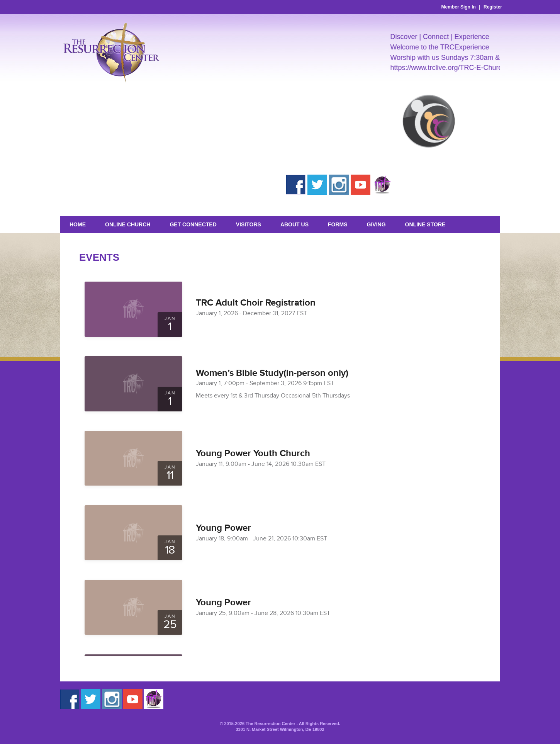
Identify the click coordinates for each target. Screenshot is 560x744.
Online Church (128, 224)
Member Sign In (459, 7)
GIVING (376, 224)
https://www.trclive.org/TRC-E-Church (452, 68)
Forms (338, 224)
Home (78, 224)
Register (493, 7)
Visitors (249, 224)
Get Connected (193, 224)
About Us (294, 224)
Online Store (425, 224)
